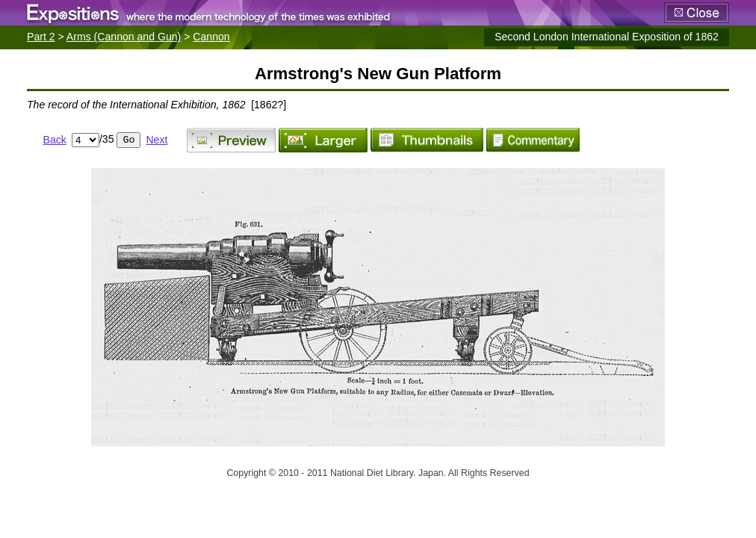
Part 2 (41, 37)
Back (55, 140)
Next (157, 140)
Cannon (211, 37)
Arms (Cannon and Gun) (124, 37)
